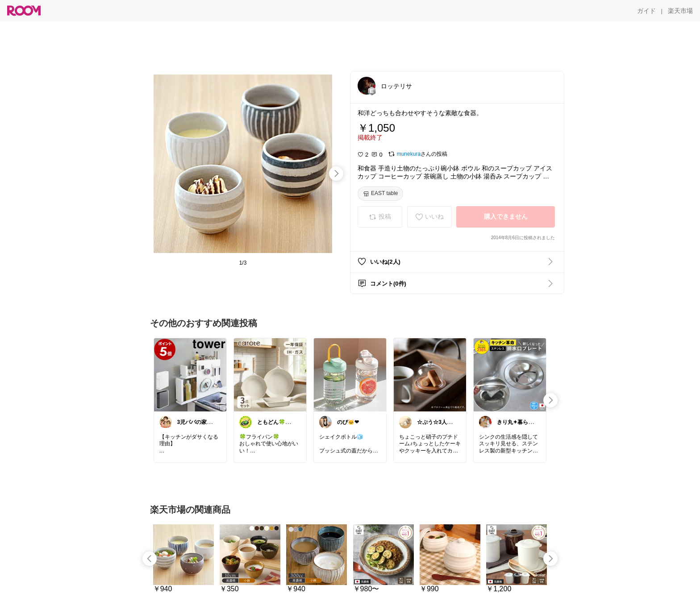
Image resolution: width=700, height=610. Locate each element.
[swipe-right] (336, 174)
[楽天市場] (680, 11)
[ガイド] (646, 11)
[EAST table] (380, 194)
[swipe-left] (150, 559)
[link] (190, 374)
